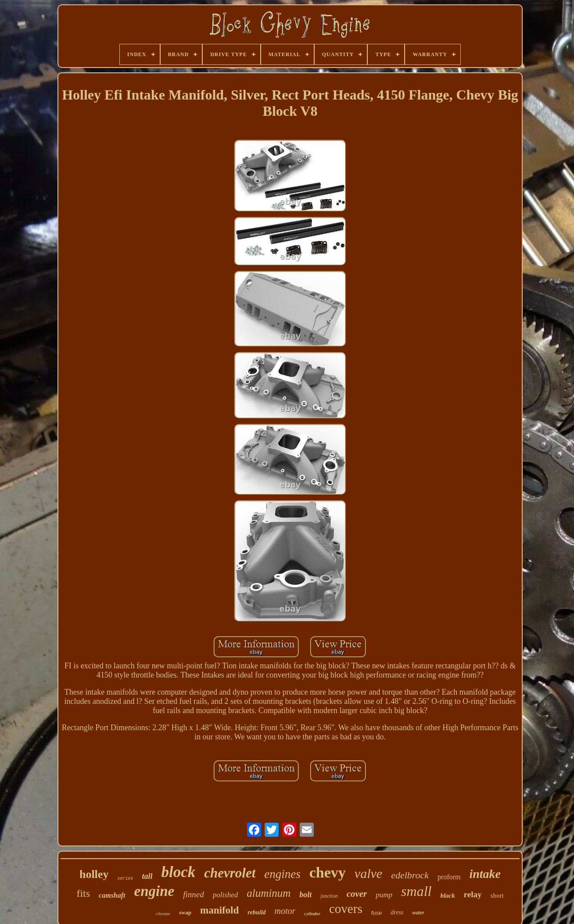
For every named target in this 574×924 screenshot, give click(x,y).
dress (397, 912)
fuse (377, 913)
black (447, 895)
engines (282, 874)
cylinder (312, 913)
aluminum (269, 893)
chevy (328, 872)
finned (194, 894)
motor (285, 911)
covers (346, 909)
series (125, 879)
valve (368, 873)
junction (329, 896)
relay (473, 894)
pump (384, 895)
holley (94, 874)
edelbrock (410, 875)
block (178, 872)
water (418, 913)
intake (485, 874)
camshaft (112, 895)
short (497, 895)
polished (226, 895)
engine (154, 891)
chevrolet (230, 873)
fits (83, 893)
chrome (163, 913)
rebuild (257, 912)
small (416, 891)
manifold (219, 910)
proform (449, 877)
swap (185, 912)
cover (357, 894)
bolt (305, 895)
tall (147, 876)
